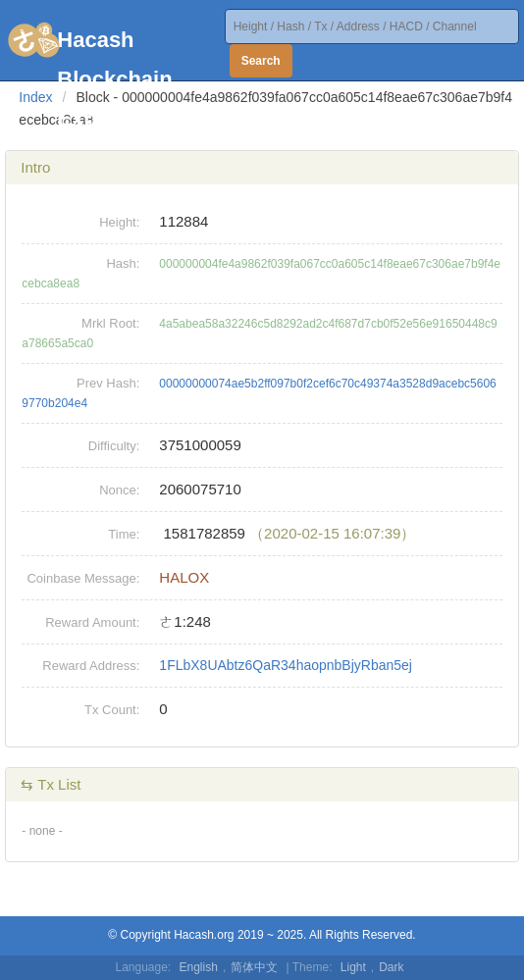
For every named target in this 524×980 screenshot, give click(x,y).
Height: (119, 222)
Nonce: (119, 490)
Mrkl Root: (110, 323)
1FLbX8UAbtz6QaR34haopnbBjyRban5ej (286, 665)
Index (35, 97)
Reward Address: (91, 666)
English (199, 967)
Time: (124, 534)
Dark (391, 967)
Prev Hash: (108, 383)
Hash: (123, 263)
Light (353, 967)
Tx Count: (112, 710)
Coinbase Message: (83, 578)
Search (261, 61)
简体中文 (254, 967)
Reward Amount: (92, 622)
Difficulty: (114, 446)
